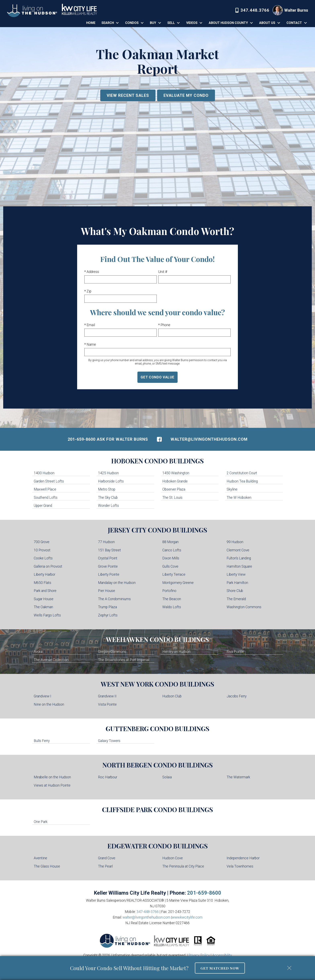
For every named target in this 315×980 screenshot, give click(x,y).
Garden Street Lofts (49, 481)
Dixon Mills (171, 558)
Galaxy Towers (109, 741)
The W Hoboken (239, 498)
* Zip (88, 291)
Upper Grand (43, 506)
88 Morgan (170, 542)
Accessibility (222, 955)
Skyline (232, 489)
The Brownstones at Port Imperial (124, 660)
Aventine (40, 858)
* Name (90, 344)
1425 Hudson (108, 473)
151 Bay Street (109, 550)
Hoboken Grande (175, 481)
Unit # (163, 272)
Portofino (169, 591)
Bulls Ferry (42, 741)
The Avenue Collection (51, 660)
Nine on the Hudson (49, 704)
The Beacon (172, 599)
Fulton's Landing (239, 558)
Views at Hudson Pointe (52, 785)
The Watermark (238, 777)
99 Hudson (235, 542)
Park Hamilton (237, 583)
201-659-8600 (204, 893)
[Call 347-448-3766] (252, 10)
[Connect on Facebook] (159, 439)
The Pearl (105, 866)
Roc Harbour (108, 777)
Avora (38, 652)
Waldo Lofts (172, 607)
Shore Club (235, 591)
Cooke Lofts (43, 558)
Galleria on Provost (48, 566)
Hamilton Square (239, 566)
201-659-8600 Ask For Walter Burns (108, 439)
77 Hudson (106, 542)
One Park (41, 822)
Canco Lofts (172, 550)
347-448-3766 (148, 912)
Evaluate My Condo (186, 95)
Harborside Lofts (111, 481)
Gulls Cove (170, 566)
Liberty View (236, 574)
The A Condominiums (114, 599)
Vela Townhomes (240, 866)
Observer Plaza (174, 489)
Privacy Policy (199, 955)
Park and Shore (45, 591)
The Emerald (236, 599)
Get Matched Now (220, 968)
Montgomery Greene (178, 583)
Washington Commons (244, 607)
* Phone (164, 325)
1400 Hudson (44, 473)
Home (91, 23)
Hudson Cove (173, 858)
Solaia (167, 777)
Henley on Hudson (176, 652)
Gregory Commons (112, 652)
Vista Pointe (107, 704)
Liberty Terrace (174, 574)
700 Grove (42, 542)
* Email (90, 325)
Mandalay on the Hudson (117, 583)
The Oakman (43, 607)
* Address (92, 272)
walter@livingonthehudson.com (209, 439)
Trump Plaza (107, 607)
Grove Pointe (108, 566)
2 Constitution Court (242, 473)
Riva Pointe (235, 652)
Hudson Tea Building (242, 481)
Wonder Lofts (108, 506)
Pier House (107, 591)
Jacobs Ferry (237, 696)
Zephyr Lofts (108, 615)
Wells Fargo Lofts (47, 615)
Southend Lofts (46, 498)
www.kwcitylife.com (187, 917)
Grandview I (42, 696)
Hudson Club (172, 696)
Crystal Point (108, 558)
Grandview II (107, 696)
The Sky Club (108, 498)
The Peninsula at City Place (183, 866)
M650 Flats (42, 583)
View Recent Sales (128, 95)
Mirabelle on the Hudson (52, 777)
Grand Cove (107, 858)
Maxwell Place (45, 489)
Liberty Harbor (44, 574)
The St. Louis (172, 498)
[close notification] (289, 967)
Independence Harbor (243, 858)
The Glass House (47, 866)
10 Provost (42, 550)
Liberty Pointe (109, 574)
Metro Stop (107, 489)
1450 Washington (176, 473)
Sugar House (44, 599)
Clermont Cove (238, 550)
